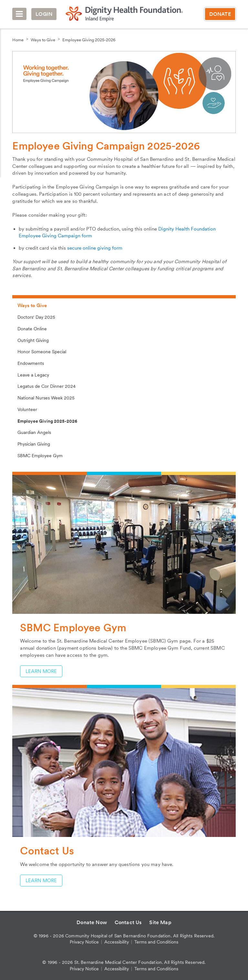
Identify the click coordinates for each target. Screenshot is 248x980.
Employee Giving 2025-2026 (89, 40)
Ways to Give (43, 40)
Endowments (31, 363)
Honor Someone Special (42, 352)
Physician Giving (34, 444)
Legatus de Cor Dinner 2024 (46, 386)
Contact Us (128, 922)
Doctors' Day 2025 (36, 317)
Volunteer (27, 409)
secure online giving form (95, 248)
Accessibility (117, 942)
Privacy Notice (84, 942)
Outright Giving (33, 340)
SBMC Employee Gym (40, 456)
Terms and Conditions (156, 942)
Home (18, 40)
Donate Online (32, 329)
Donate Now (92, 922)
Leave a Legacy (33, 375)
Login (44, 14)
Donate (220, 14)
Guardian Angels (34, 432)
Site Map (160, 922)
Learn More (41, 671)
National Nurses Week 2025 (46, 398)
